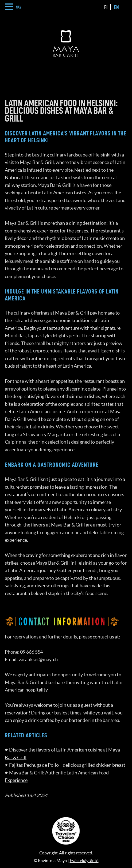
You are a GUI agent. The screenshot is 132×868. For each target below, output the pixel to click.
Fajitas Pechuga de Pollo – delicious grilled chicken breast (67, 765)
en (117, 7)
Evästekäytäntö (84, 861)
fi (106, 7)
